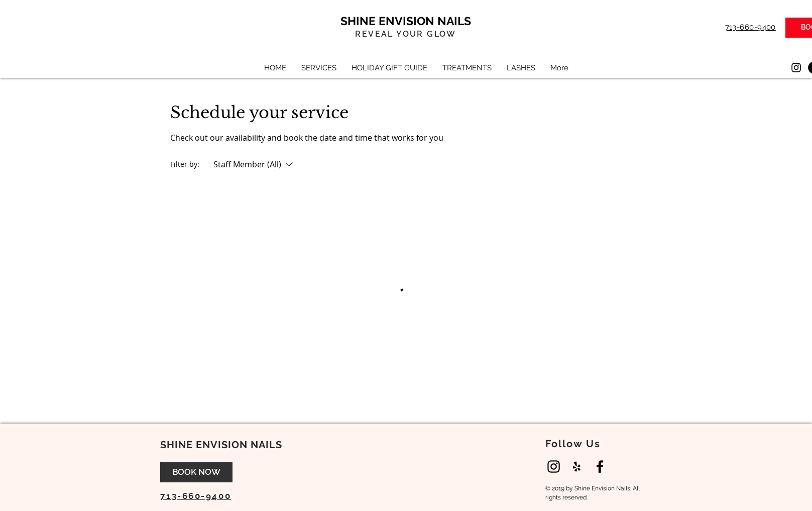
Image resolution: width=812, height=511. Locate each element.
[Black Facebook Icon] (600, 467)
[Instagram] (796, 68)
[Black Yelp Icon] (577, 467)
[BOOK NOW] (196, 472)
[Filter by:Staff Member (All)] (254, 164)
